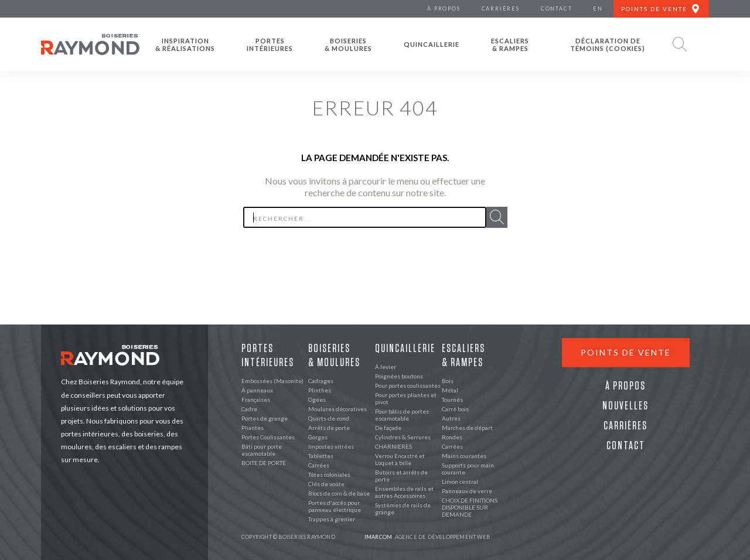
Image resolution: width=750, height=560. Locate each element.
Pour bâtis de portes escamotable (402, 415)
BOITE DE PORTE (264, 463)
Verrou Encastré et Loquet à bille (400, 459)
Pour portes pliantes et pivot (406, 398)
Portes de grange (265, 418)
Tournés (452, 399)
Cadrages (321, 381)
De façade (388, 428)
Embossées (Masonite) (272, 381)
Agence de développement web (427, 537)
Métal (450, 390)
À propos (625, 386)
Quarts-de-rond (329, 418)
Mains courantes (464, 456)
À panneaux (257, 390)
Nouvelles (625, 406)
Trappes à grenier (332, 519)
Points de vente (626, 352)
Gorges (318, 437)
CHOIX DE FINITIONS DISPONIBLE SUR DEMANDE (470, 507)
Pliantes (253, 428)
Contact (626, 446)
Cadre (249, 409)
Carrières (625, 426)
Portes (270, 45)
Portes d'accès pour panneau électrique (335, 506)
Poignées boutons (399, 376)
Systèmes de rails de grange (403, 508)
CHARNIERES (393, 446)
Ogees (317, 399)
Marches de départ (467, 428)
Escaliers (510, 45)
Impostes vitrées (331, 446)
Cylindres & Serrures (403, 437)
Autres (451, 418)
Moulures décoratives (337, 409)
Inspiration (185, 45)
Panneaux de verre (467, 491)
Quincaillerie (432, 44)
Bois (448, 381)
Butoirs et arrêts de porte (401, 476)
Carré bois (455, 409)
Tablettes (321, 456)
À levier (386, 367)
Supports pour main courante (468, 469)
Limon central (460, 482)
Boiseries (348, 45)
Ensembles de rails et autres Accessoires (404, 492)
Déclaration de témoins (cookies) (608, 45)
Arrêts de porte (329, 428)
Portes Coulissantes (268, 437)
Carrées (319, 465)
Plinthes (320, 390)
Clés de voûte (326, 484)
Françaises (256, 399)
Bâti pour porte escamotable (262, 450)
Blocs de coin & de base (339, 493)
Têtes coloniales (329, 474)
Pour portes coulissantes (408, 385)
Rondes (452, 437)
